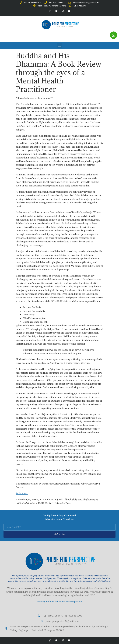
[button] (60, 46)
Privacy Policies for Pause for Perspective (59, 601)
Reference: (22, 493)
